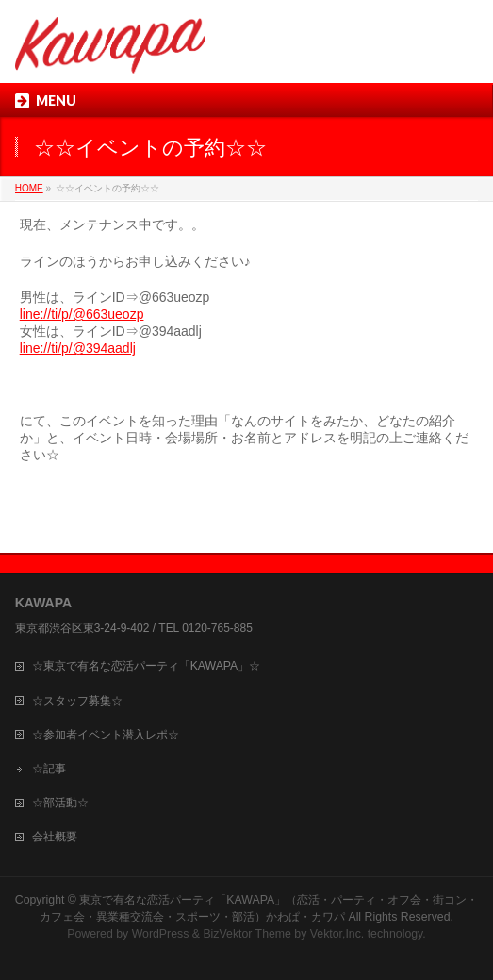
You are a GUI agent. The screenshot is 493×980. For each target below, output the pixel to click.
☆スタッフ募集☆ (77, 701)
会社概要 (55, 837)
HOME (29, 188)
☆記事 (49, 769)
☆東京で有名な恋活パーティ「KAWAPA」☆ (147, 666)
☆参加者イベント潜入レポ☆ (106, 735)
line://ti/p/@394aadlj (78, 348)
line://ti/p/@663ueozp (82, 314)
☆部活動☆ (60, 803)
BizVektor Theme (247, 934)
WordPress (161, 934)
